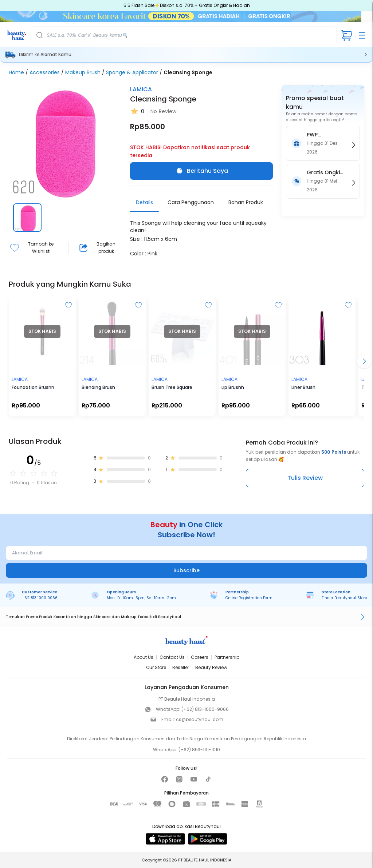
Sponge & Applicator (132, 72)
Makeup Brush (83, 72)
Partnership (227, 657)
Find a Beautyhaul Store (344, 598)
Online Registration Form (249, 598)
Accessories (45, 72)
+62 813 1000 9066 (40, 598)
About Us (144, 657)
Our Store (156, 667)
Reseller (181, 667)
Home (16, 72)
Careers (200, 657)
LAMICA (141, 89)
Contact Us (172, 657)
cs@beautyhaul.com (200, 719)
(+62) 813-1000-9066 (205, 709)
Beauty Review (211, 667)
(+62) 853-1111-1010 (199, 750)
